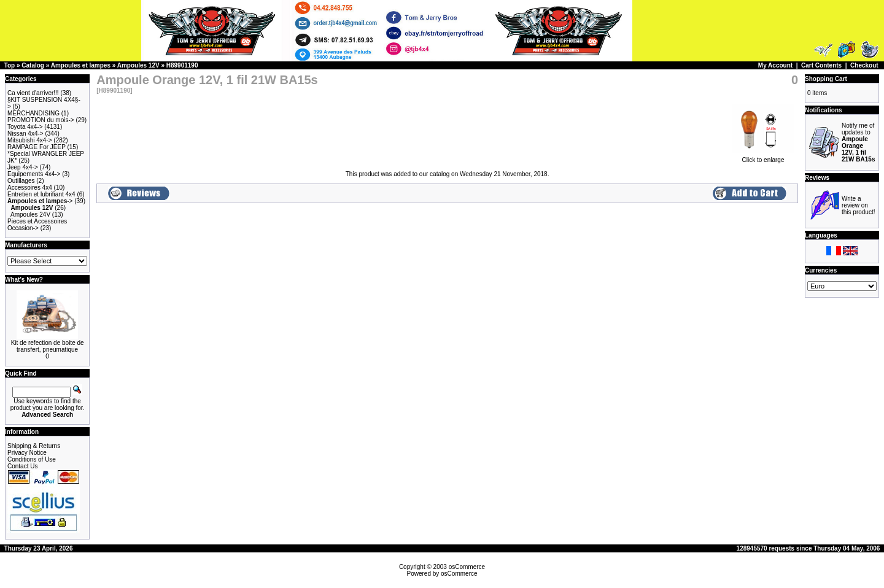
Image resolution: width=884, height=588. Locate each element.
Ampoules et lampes (81, 65)
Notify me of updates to (858, 142)
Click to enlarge (763, 157)
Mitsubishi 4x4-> (30, 140)
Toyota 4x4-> (25, 127)
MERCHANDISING (33, 113)
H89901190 (182, 65)
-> (40, 201)
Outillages (21, 181)
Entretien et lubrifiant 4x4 (41, 194)
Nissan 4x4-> (25, 133)
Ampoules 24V (30, 215)
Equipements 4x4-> (34, 174)
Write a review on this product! (858, 205)
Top (10, 65)
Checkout (864, 65)
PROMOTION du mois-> (41, 120)
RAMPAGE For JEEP (37, 147)
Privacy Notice (27, 453)
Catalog (33, 65)
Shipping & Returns (34, 446)
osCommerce (467, 567)
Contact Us (22, 466)
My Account (775, 65)
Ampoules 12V (138, 65)
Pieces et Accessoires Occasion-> (37, 225)
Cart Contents (821, 65)
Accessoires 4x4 (30, 188)
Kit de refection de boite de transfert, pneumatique (48, 346)
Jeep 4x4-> (23, 167)
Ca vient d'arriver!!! (33, 93)
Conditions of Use (32, 459)
